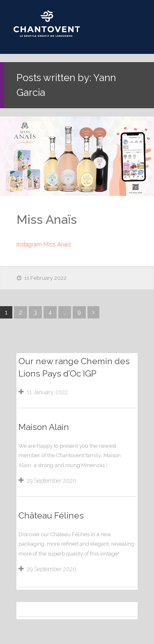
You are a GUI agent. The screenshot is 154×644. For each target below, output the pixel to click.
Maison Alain (44, 427)
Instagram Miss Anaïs (44, 244)
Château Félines (51, 515)
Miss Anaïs (47, 220)
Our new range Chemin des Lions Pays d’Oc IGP (74, 367)
